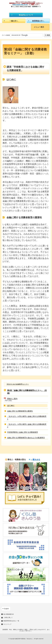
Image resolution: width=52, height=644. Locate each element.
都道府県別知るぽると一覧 (11, 621)
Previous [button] (7, 478)
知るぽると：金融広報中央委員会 (26, 10)
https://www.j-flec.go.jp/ (20, 5)
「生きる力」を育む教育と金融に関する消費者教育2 (27, 426)
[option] (12, 476)
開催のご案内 (12, 399)
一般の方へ (14, 21)
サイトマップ (7, 624)
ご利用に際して (8, 618)
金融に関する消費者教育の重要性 (20, 411)
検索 (48, 35)
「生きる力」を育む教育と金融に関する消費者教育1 (27, 418)
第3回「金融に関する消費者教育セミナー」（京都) (27, 392)
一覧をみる (35, 460)
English (6, 609)
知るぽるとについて (26, 15)
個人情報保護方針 (9, 614)
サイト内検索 (6, 35)
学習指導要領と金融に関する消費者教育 (23, 432)
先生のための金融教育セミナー (18, 384)
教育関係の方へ (38, 21)
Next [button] (45, 478)
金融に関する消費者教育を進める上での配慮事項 (26, 438)
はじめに (11, 406)
